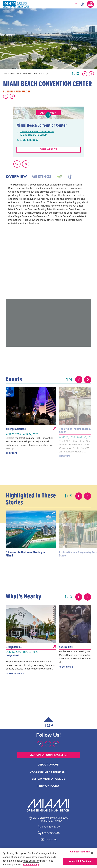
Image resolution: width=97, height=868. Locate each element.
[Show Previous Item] (85, 74)
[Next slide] (88, 380)
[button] (53, 390)
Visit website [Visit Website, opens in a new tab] (49, 149)
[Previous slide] (79, 380)
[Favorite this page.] (6, 96)
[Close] (92, 853)
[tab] (59, 177)
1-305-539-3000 (51, 827)
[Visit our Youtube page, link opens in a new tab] (56, 744)
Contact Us (51, 840)
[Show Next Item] (91, 74)
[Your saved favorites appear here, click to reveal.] (76, 4)
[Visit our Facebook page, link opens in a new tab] (48, 744)
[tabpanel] (48, 241)
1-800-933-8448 (51, 833)
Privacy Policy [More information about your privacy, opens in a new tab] (31, 864)
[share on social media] (12, 96)
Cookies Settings (80, 852)
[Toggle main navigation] (90, 4)
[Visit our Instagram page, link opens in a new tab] (40, 744)
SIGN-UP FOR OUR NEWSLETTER (49, 755)
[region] (48, 858)
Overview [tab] (16, 177)
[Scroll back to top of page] (49, 723)
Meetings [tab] (41, 177)
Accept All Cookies (80, 861)
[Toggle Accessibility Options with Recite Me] (82, 4)
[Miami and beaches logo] (49, 805)
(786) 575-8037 (29, 140)
